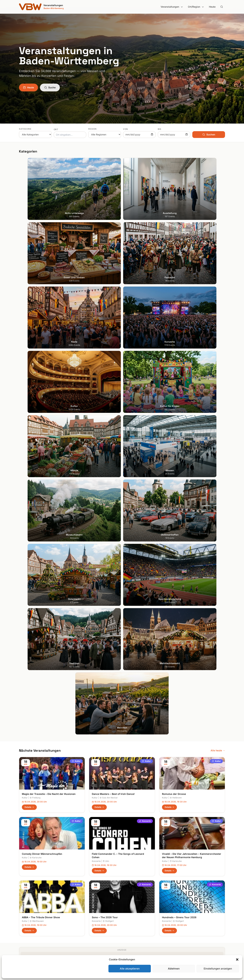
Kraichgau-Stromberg (137, 906)
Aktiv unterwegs (81, 892)
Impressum (184, 902)
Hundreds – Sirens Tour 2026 (179, 515)
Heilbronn (176, 395)
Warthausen (37, 519)
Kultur (76, 359)
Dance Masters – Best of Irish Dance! (113, 392)
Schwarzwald (132, 939)
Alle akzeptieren (130, 969)
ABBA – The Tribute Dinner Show (41, 515)
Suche (50, 87)
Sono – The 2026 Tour (105, 515)
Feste (75, 911)
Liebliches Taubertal (136, 916)
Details (29, 405)
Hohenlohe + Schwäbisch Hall (141, 902)
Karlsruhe (36, 455)
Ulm (106, 459)
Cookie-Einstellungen (189, 916)
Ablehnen (174, 969)
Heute (212, 7)
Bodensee (130, 892)
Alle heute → (218, 348)
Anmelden (150, 809)
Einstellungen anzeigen (218, 969)
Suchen (209, 134)
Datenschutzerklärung (190, 906)
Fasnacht (77, 906)
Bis (160, 129)
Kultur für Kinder (81, 925)
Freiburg (35, 395)
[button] (237, 960)
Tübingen (24, 921)
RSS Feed (183, 911)
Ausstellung (78, 897)
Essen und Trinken (82, 902)
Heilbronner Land (134, 897)
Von (125, 129)
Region (92, 129)
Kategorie (25, 129)
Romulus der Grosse (174, 392)
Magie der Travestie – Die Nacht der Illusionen (49, 392)
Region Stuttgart (134, 930)
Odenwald (130, 925)
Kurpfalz (129, 911)
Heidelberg (25, 902)
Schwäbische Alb (134, 935)
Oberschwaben (133, 921)
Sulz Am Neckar (109, 395)
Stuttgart (108, 519)
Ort (56, 129)
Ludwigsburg (26, 916)
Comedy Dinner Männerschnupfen (42, 452)
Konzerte (145, 419)
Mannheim (25, 911)
